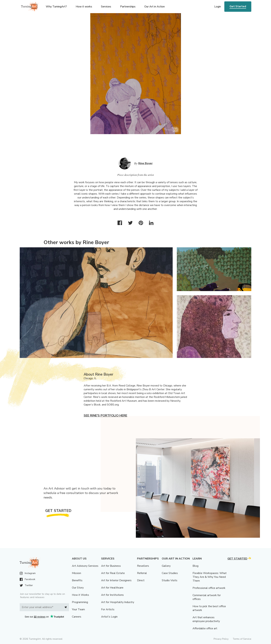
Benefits (77, 580)
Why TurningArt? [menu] (56, 7)
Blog (195, 566)
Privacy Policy (221, 639)
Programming (80, 602)
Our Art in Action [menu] (155, 7)
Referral (142, 573)
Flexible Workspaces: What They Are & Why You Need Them (210, 577)
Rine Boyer (145, 163)
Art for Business (111, 566)
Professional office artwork (209, 588)
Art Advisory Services (85, 566)
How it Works (80, 595)
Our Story (78, 588)
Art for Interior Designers (116, 580)
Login (218, 7)
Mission (76, 573)
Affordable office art (205, 628)
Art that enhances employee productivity (206, 619)
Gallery (166, 566)
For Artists (108, 609)
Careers (77, 617)
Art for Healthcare (112, 588)
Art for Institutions (112, 595)
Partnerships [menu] (128, 7)
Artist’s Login (109, 617)
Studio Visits (170, 580)
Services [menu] (106, 7)
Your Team (78, 609)
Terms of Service (242, 639)
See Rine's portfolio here (105, 416)
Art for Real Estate (113, 573)
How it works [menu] (84, 7)
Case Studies (170, 573)
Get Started (238, 6)
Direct (141, 580)
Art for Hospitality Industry (118, 602)
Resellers (143, 566)
